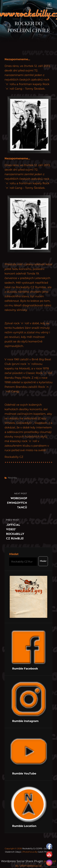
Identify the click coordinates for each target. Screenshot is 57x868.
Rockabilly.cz (29, 848)
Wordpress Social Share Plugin (22, 861)
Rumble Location (24, 826)
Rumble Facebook (25, 669)
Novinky (12, 478)
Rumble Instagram (25, 721)
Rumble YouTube (24, 774)
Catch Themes (45, 852)
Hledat (14, 554)
